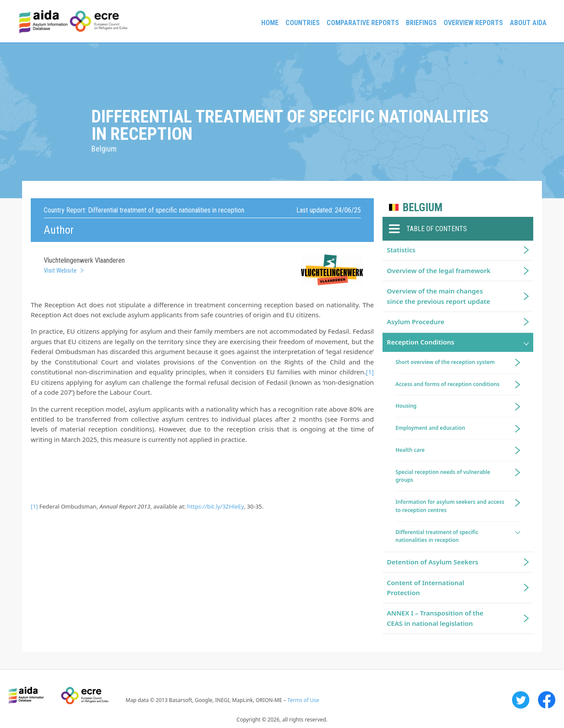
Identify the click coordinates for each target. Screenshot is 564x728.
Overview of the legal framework (439, 271)
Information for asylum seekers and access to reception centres (450, 506)
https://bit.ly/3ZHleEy (216, 506)
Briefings (421, 23)
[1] (370, 372)
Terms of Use (303, 700)
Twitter (521, 700)
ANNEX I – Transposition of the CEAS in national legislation (435, 618)
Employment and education (430, 428)
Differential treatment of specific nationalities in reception (437, 536)
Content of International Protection (426, 588)
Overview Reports (473, 23)
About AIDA (528, 23)
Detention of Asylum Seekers (433, 562)
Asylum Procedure (416, 322)
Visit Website (60, 271)
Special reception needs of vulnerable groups (443, 476)
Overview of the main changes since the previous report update (439, 296)
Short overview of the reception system (445, 362)
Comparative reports (363, 23)
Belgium (423, 208)
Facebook (547, 700)
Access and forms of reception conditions (447, 384)
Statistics (401, 250)
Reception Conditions (421, 342)
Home (270, 23)
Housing (406, 406)
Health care (410, 450)
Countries (303, 23)
